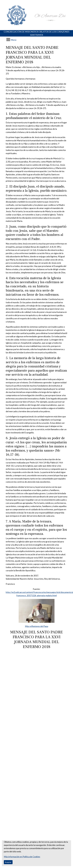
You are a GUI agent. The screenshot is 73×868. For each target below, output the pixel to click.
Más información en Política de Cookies (22, 857)
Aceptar (8, 862)
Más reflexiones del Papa (37, 626)
